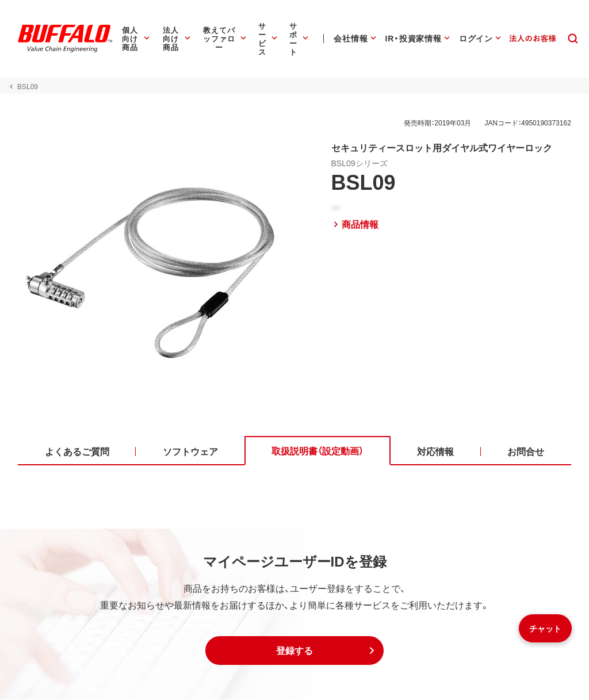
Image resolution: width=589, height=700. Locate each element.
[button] (294, 651)
